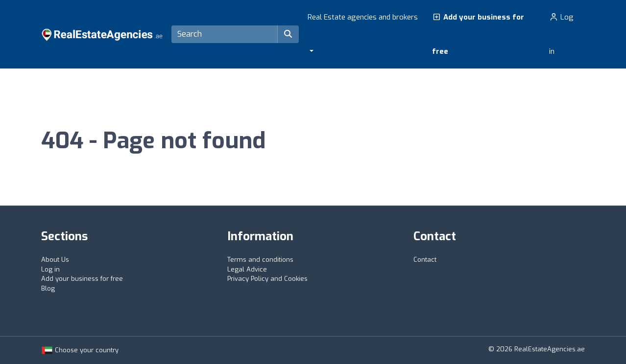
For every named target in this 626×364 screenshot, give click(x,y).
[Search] (225, 34)
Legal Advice (247, 269)
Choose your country (80, 350)
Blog (48, 288)
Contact (425, 260)
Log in (561, 34)
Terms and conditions (260, 260)
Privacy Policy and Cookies (267, 279)
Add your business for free (478, 34)
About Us (55, 260)
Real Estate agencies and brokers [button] (363, 17)
